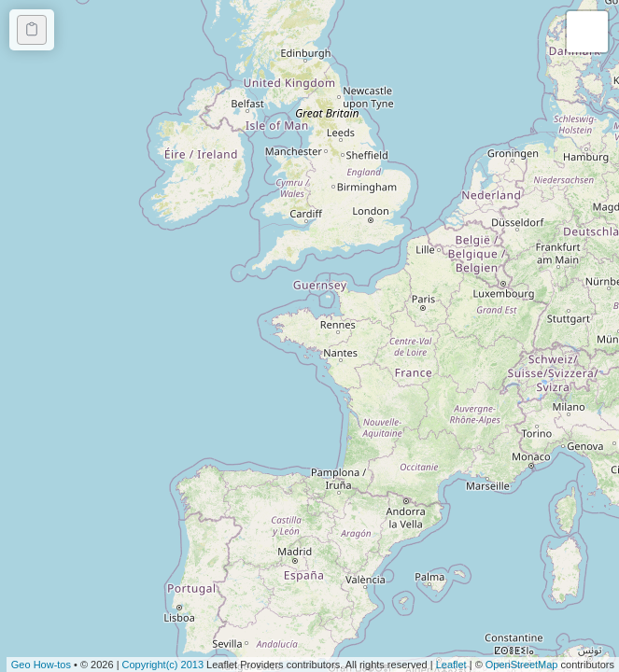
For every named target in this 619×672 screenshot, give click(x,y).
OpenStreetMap (522, 665)
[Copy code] (32, 30)
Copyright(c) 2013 (165, 665)
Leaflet (451, 665)
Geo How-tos (41, 665)
